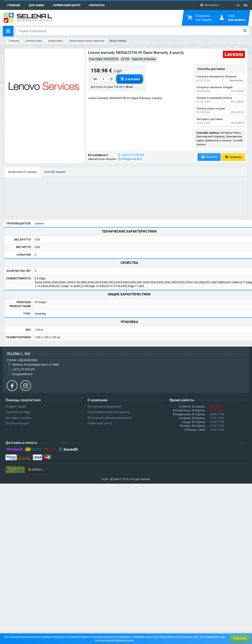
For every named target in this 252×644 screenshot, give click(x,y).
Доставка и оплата (18, 418)
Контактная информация (104, 406)
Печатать (209, 157)
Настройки (209, 5)
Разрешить (240, 638)
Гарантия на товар (18, 412)
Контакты (97, 5)
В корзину (130, 79)
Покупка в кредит (17, 423)
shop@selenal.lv (132, 159)
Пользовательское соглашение (109, 412)
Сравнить (233, 157)
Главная (14, 5)
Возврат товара (16, 406)
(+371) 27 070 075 (133, 155)
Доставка (37, 5)
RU (246, 5)
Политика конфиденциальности (110, 418)
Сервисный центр (67, 5)
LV (238, 5)
